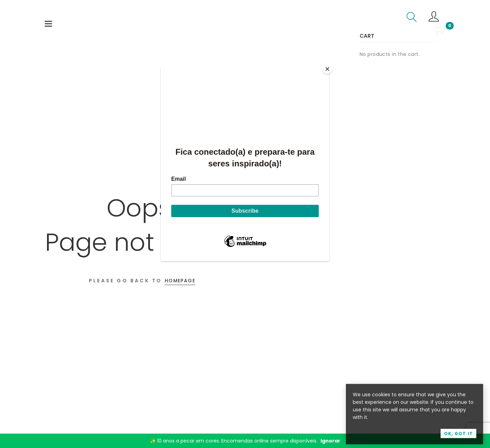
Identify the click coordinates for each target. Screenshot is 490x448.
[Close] (327, 69)
